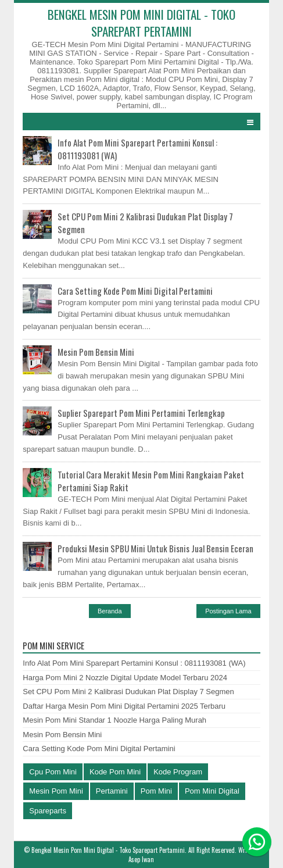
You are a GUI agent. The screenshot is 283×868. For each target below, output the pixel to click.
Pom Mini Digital (212, 791)
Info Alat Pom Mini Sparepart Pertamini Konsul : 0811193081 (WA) (134, 663)
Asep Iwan (141, 859)
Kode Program (178, 772)
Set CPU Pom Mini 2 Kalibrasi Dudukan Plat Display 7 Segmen (128, 692)
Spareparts (48, 811)
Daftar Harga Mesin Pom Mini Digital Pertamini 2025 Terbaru (124, 706)
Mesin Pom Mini (56, 791)
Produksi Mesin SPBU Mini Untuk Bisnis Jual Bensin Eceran (155, 548)
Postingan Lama (228, 611)
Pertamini (112, 791)
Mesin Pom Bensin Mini (96, 352)
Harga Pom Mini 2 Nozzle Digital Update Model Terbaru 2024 (125, 678)
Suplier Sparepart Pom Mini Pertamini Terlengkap (141, 413)
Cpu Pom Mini (53, 772)
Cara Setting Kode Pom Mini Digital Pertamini (135, 291)
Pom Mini (156, 791)
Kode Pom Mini (115, 772)
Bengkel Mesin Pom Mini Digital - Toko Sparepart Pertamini (108, 850)
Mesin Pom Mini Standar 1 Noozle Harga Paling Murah (114, 720)
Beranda (110, 611)
